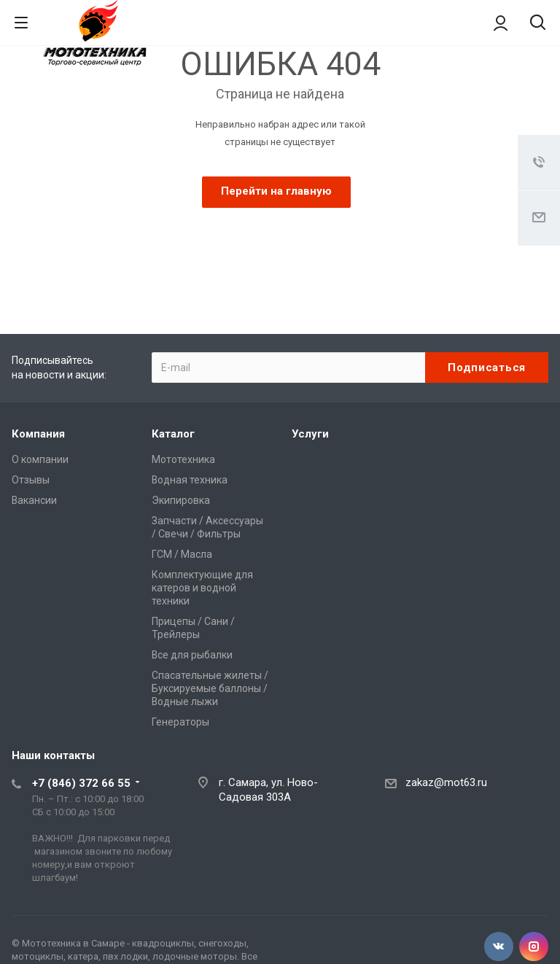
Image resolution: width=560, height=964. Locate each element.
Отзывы (31, 480)
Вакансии (34, 500)
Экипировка (181, 500)
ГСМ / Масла (182, 554)
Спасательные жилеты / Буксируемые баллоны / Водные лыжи (210, 688)
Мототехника (183, 459)
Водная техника (190, 480)
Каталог (173, 434)
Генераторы (180, 722)
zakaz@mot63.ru (446, 782)
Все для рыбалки (192, 655)
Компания (38, 434)
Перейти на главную (276, 191)
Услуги (310, 434)
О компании (40, 459)
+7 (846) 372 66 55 (81, 783)
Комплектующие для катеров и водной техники (202, 588)
